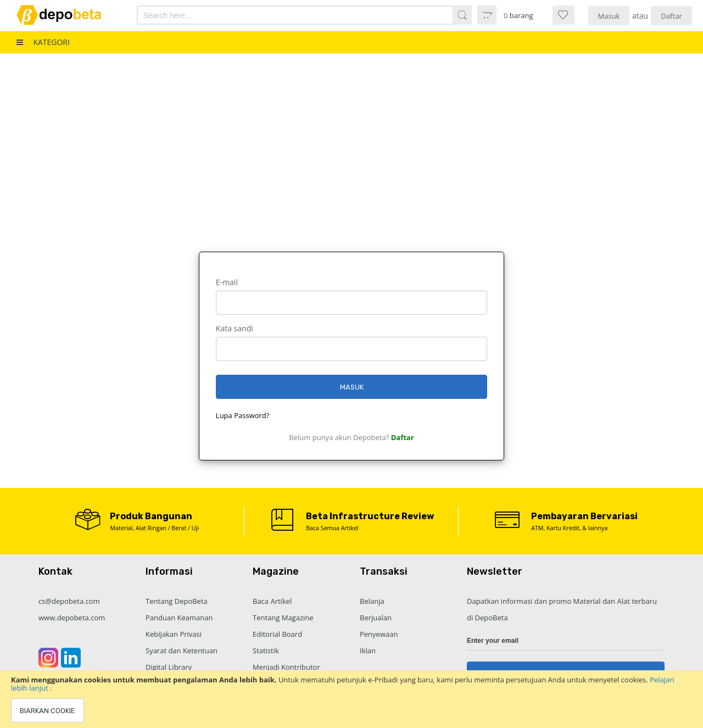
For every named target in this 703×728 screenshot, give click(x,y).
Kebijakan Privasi (174, 634)
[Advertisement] (351, 136)
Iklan (368, 651)
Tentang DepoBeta (177, 601)
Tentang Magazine (283, 618)
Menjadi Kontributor (286, 667)
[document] (351, 699)
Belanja (372, 601)
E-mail (227, 282)
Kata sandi (235, 328)
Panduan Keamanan (179, 618)
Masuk (609, 16)
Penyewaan (379, 634)
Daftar (672, 16)
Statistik (266, 651)
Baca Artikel (272, 601)
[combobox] (279, 15)
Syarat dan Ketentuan (182, 651)
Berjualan (376, 618)
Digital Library (169, 667)
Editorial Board (277, 634)
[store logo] (67, 15)
